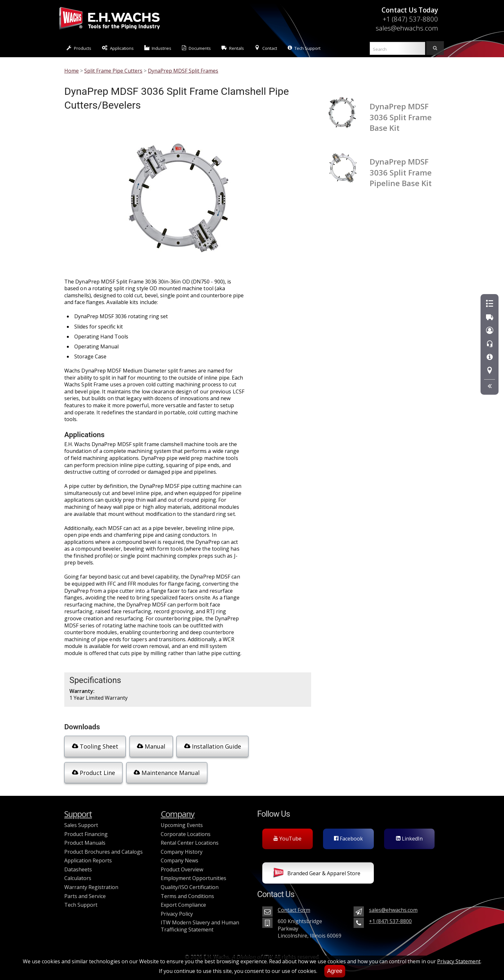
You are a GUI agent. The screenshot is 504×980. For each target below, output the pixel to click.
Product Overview (182, 864)
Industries (158, 48)
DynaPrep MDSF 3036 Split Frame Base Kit (401, 117)
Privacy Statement (459, 961)
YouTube (288, 833)
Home (72, 71)
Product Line (276, 746)
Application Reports (88, 855)
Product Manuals (85, 838)
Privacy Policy (177, 909)
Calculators (78, 873)
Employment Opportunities (194, 873)
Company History (182, 847)
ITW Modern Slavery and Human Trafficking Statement (200, 921)
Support (78, 809)
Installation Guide (209, 746)
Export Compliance (183, 900)
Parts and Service (85, 891)
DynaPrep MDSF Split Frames (183, 71)
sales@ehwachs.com (407, 28)
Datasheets (78, 864)
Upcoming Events (182, 820)
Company (178, 809)
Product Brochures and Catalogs (104, 847)
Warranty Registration (91, 882)
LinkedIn (409, 833)
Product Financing (86, 829)
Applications (118, 48)
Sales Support (81, 820)
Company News (180, 855)
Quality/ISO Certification (190, 882)
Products (79, 48)
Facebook (348, 833)
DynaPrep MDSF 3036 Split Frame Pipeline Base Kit (401, 172)
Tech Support (304, 48)
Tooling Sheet (94, 746)
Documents (196, 48)
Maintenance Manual (104, 769)
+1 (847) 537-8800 (410, 19)
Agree (335, 971)
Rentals (233, 48)
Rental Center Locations (190, 838)
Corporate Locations (186, 829)
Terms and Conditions (187, 891)
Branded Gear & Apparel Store (317, 868)
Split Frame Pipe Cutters (113, 71)
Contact (266, 48)
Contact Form (294, 905)
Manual (149, 746)
